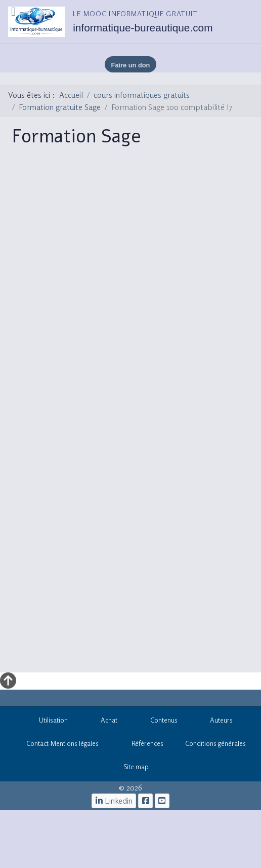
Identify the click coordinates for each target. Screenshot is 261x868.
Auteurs (216, 722)
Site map (130, 768)
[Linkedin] (114, 801)
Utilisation (48, 722)
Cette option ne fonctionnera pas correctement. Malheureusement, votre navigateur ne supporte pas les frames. (134, 416)
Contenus (158, 722)
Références (142, 745)
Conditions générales (215, 743)
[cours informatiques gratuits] (162, 801)
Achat (103, 722)
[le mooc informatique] (145, 801)
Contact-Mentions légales (57, 745)
